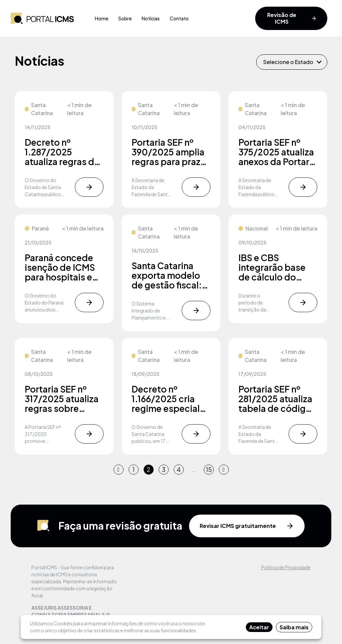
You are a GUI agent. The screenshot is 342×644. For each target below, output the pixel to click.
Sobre (125, 18)
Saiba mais (294, 627)
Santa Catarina (42, 109)
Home (102, 18)
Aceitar (259, 627)
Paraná (40, 228)
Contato (179, 18)
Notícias (151, 18)
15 (209, 469)
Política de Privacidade (286, 567)
